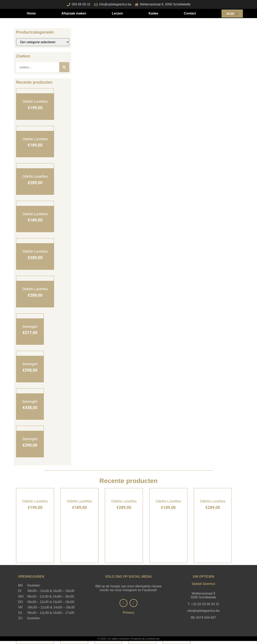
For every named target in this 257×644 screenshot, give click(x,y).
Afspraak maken (74, 13)
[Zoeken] (64, 67)
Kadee (153, 13)
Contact (190, 13)
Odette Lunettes (35, 101)
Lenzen (117, 13)
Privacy (129, 613)
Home (31, 13)
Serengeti (30, 327)
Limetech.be (152, 639)
